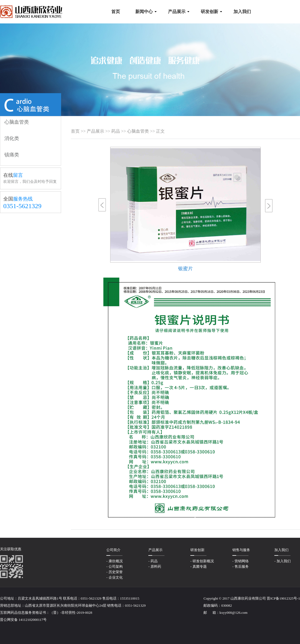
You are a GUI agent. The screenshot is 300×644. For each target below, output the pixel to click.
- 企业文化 (115, 577)
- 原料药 (155, 566)
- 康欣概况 (115, 561)
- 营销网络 (241, 561)
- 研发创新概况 (202, 561)
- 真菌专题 (199, 566)
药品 (116, 131)
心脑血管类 (138, 131)
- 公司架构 (115, 566)
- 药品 (153, 561)
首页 (75, 131)
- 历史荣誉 (115, 572)
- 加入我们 (283, 561)
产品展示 (95, 131)
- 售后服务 (241, 566)
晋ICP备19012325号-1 (283, 598)
